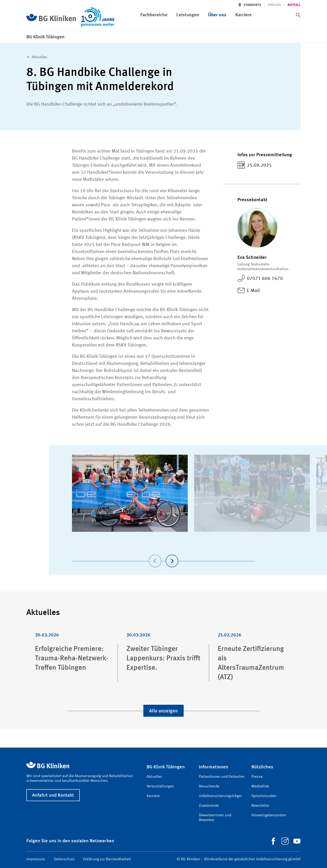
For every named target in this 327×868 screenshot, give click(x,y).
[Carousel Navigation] (163, 555)
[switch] (298, 15)
